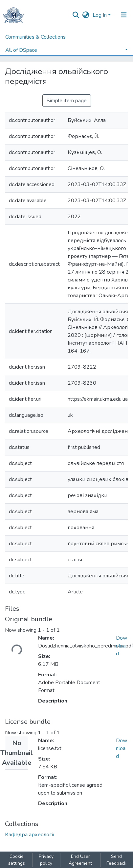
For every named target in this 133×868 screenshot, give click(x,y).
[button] (86, 15)
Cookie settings (17, 860)
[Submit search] (76, 15)
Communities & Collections (35, 37)
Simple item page (67, 101)
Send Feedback (116, 860)
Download (122, 646)
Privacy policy (46, 860)
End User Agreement (80, 860)
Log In (100, 15)
